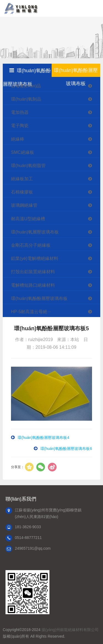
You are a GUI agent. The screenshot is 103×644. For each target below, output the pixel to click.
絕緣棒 (54, 139)
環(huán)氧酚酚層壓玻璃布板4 (43, 438)
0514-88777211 (28, 538)
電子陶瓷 (54, 126)
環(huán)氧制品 (54, 99)
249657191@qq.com (33, 548)
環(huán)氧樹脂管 (54, 166)
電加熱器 (54, 112)
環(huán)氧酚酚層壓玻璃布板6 (66, 449)
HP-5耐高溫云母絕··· (54, 312)
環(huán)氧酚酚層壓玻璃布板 (54, 298)
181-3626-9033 (28, 527)
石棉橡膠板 (54, 192)
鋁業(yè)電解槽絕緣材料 (54, 258)
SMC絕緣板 (54, 152)
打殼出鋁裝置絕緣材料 (54, 272)
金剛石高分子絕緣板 (54, 245)
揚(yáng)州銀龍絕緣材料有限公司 (70, 630)
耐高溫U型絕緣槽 (54, 219)
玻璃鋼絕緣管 (54, 205)
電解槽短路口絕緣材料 (54, 285)
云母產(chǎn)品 (54, 86)
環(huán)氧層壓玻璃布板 (54, 232)
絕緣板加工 (54, 179)
